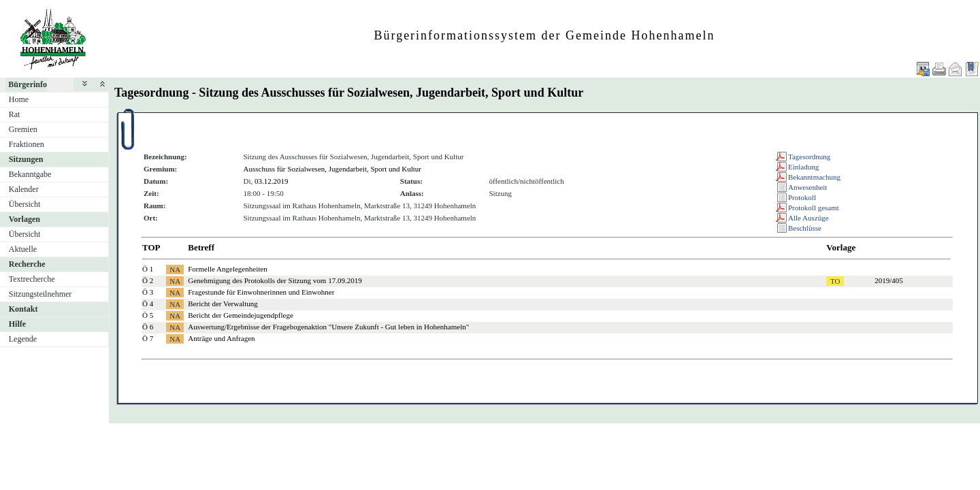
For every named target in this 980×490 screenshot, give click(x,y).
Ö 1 (148, 269)
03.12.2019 (272, 181)
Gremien (23, 129)
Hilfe (17, 324)
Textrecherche (32, 279)
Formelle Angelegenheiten (227, 269)
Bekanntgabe (30, 174)
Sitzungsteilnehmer (40, 294)
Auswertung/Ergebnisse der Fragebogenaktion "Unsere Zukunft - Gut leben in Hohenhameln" (328, 327)
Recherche (27, 264)
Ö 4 (148, 304)
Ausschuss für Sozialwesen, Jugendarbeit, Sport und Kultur (333, 169)
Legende (23, 339)
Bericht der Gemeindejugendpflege (241, 315)
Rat (15, 114)
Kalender (24, 189)
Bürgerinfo (28, 84)
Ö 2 (148, 280)
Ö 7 (148, 338)
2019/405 (889, 280)
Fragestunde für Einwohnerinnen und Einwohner (261, 292)
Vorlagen (24, 219)
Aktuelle (23, 249)
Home (19, 99)
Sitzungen (26, 159)
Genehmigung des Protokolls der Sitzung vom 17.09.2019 (275, 280)
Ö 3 (148, 292)
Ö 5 (148, 315)
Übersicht (25, 204)
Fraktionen (27, 144)
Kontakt (23, 309)
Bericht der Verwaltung (223, 304)
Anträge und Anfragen (221, 338)
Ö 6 (148, 327)
